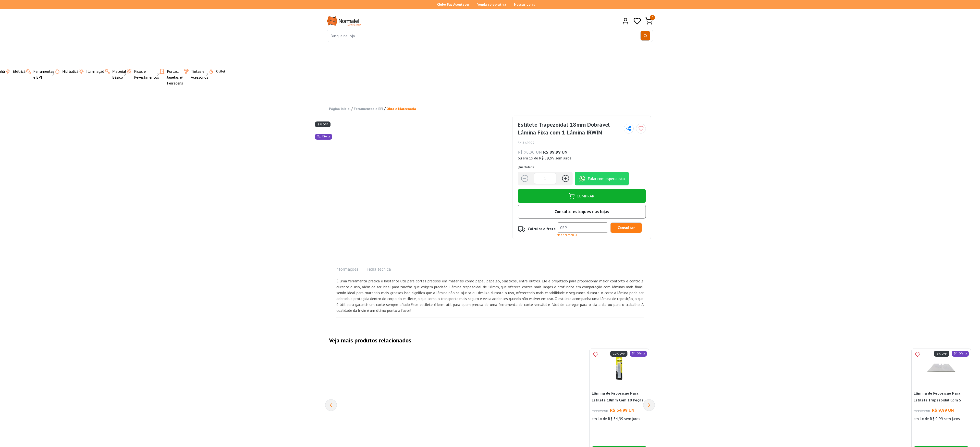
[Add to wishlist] (641, 129)
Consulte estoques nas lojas (582, 211)
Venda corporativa (492, 4)
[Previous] (331, 405)
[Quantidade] (545, 178)
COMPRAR (582, 196)
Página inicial (340, 109)
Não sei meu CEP (568, 235)
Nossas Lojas (525, 4)
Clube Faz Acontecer (453, 4)
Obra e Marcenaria (401, 109)
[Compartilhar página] (629, 129)
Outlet (214, 71)
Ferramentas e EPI (368, 109)
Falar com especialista (602, 179)
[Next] (649, 405)
